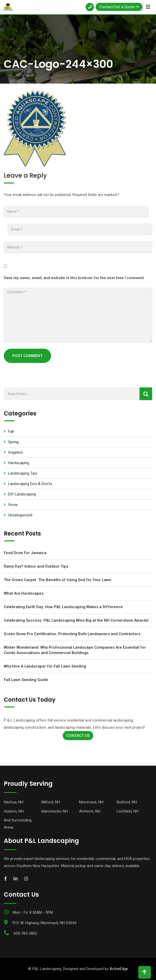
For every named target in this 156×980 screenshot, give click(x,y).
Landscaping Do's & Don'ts (30, 484)
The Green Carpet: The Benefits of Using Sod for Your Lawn (58, 580)
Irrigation (15, 452)
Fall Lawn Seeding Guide (26, 680)
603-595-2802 (25, 933)
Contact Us (78, 736)
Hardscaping (19, 463)
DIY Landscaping (22, 494)
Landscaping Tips (23, 473)
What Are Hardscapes (24, 593)
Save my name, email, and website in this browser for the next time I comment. (74, 278)
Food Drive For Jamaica (25, 553)
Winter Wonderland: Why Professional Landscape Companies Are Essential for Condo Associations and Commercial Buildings (75, 650)
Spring (13, 442)
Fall (11, 432)
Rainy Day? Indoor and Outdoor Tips (36, 566)
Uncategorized (20, 515)
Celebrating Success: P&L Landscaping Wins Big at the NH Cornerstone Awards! (76, 620)
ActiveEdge (119, 969)
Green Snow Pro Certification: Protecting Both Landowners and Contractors (72, 634)
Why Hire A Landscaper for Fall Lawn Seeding (45, 666)
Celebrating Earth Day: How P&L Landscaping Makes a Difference (63, 607)
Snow (13, 505)
